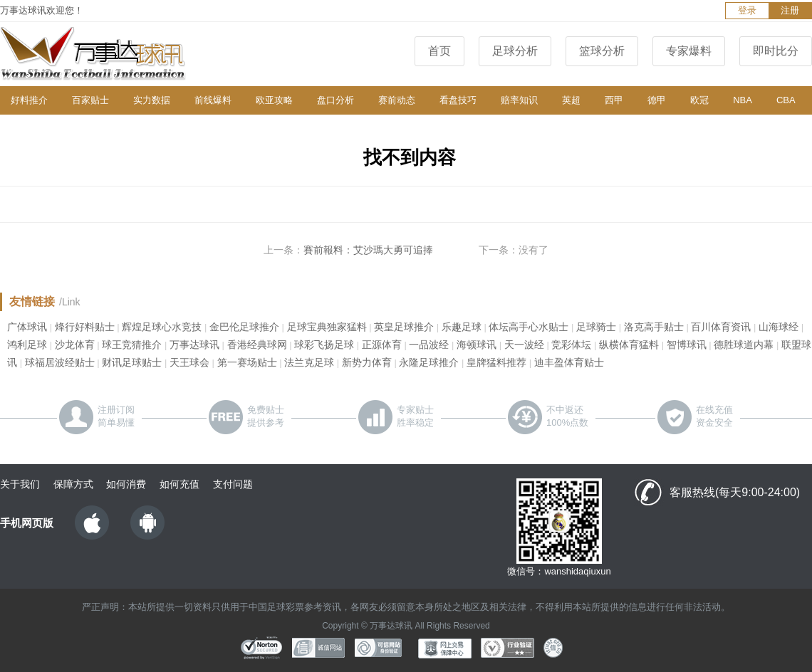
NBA (743, 100)
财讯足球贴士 (132, 362)
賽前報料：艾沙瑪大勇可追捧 (368, 250)
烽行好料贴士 (85, 327)
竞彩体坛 (571, 345)
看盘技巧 (458, 100)
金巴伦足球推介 (244, 327)
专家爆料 (689, 51)
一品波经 (429, 345)
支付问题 (233, 484)
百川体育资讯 (721, 327)
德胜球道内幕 (744, 345)
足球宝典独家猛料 (327, 327)
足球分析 (515, 51)
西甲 (614, 100)
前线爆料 (213, 100)
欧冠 (699, 100)
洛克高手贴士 (654, 327)
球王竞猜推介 (132, 345)
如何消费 (126, 484)
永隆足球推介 (429, 362)
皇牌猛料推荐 (496, 362)
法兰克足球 (309, 362)
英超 (571, 100)
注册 (790, 10)
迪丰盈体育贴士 (569, 362)
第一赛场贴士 (247, 362)
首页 (439, 51)
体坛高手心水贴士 (529, 327)
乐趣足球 (462, 327)
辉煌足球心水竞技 (162, 327)
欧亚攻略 (274, 100)
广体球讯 (27, 327)
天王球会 (189, 362)
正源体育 (382, 345)
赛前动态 (397, 100)
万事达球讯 (194, 345)
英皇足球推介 (404, 327)
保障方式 (73, 484)
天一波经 (524, 345)
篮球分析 (602, 51)
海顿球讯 (477, 345)
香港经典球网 (257, 345)
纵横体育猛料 (629, 345)
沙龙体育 (75, 345)
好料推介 (29, 100)
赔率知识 (519, 100)
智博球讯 (687, 345)
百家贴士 (90, 100)
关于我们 (20, 484)
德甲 (657, 100)
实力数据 (152, 100)
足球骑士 (596, 327)
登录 (747, 10)
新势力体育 (367, 362)
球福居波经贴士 (60, 362)
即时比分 (776, 51)
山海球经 (779, 327)
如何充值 (179, 484)
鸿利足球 (27, 345)
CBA (786, 100)
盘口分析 (335, 100)
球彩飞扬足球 (324, 345)
